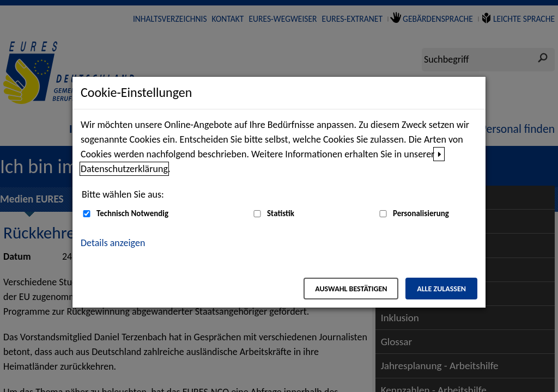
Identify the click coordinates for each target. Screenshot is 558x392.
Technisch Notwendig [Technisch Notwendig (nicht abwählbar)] (132, 213)
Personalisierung (421, 213)
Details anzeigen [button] (113, 243)
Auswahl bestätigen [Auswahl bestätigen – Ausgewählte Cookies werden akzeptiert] (351, 289)
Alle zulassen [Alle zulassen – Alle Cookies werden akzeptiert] (441, 289)
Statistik (281, 213)
